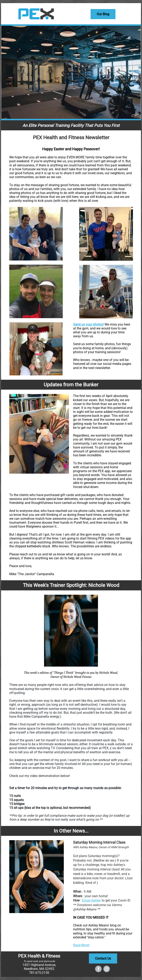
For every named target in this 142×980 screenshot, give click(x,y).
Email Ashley (91, 900)
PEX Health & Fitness (39, 956)
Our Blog (103, 14)
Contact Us (103, 958)
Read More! (81, 945)
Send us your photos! (88, 324)
